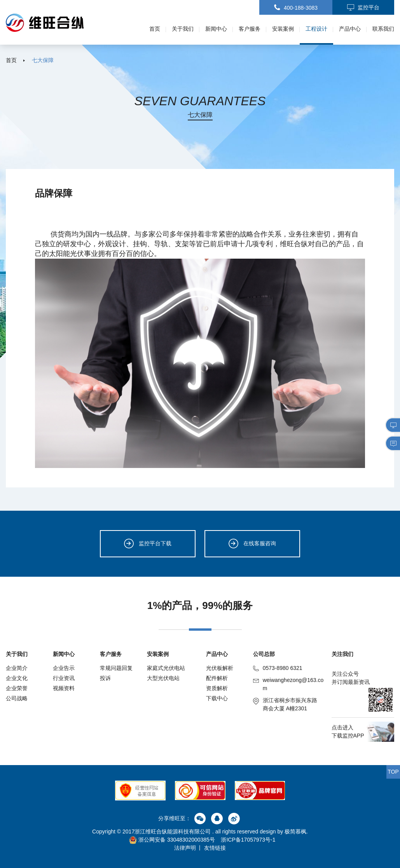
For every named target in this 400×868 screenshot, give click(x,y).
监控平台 (363, 8)
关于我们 (183, 29)
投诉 (105, 678)
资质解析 (217, 688)
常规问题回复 (116, 668)
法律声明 (185, 848)
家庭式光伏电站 (166, 668)
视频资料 (64, 688)
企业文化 (17, 678)
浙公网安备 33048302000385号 (172, 840)
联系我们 (383, 29)
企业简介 (17, 668)
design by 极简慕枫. (284, 831)
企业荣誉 (17, 688)
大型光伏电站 (163, 678)
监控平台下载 (148, 544)
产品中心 (350, 29)
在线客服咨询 (252, 544)
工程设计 (316, 29)
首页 (155, 29)
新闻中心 (216, 29)
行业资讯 (64, 678)
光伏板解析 (220, 668)
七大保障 (43, 60)
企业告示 (64, 668)
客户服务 (250, 29)
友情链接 (215, 848)
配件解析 (217, 678)
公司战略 (17, 698)
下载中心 (217, 698)
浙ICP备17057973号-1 (248, 840)
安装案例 (283, 29)
